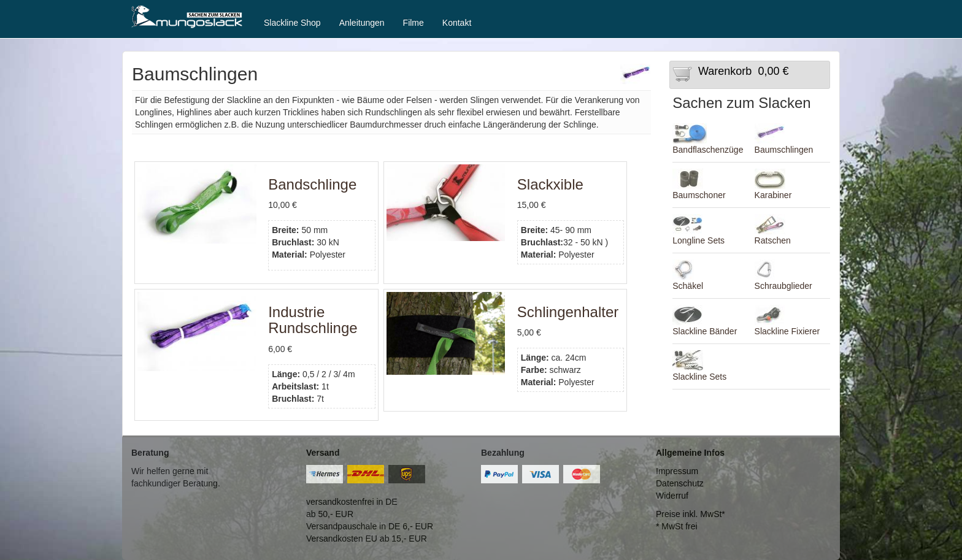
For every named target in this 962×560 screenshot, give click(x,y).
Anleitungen (362, 23)
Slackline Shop (292, 23)
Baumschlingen (784, 150)
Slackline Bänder (705, 331)
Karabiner (773, 195)
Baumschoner (699, 195)
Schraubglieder (783, 286)
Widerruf (672, 496)
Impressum (677, 471)
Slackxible (550, 184)
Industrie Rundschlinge (313, 320)
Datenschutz (680, 483)
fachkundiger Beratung (175, 483)
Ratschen (773, 240)
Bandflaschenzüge (708, 150)
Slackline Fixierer (787, 331)
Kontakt (457, 23)
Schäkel (688, 286)
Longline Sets (698, 240)
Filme (414, 23)
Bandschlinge (312, 184)
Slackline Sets (699, 377)
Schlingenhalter (568, 312)
